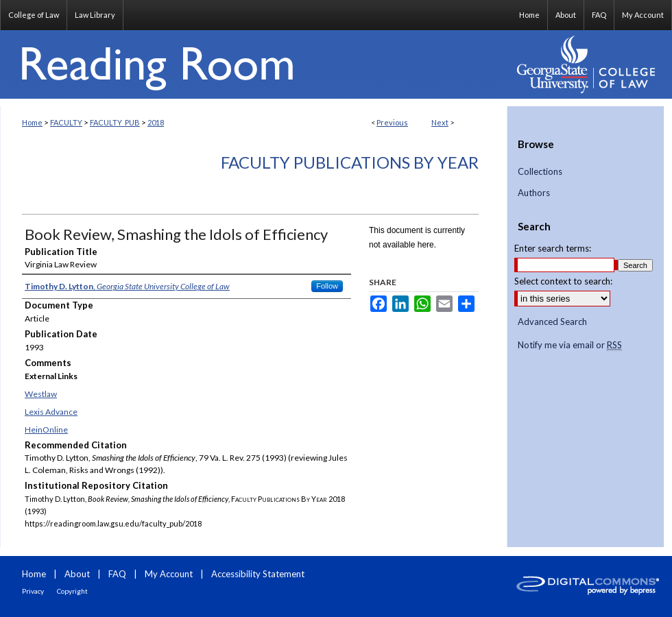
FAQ (117, 574)
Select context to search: (563, 281)
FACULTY (66, 122)
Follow (327, 286)
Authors (534, 193)
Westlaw (41, 394)
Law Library (95, 15)
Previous (392, 122)
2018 (156, 122)
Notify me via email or (570, 346)
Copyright (72, 591)
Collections (540, 172)
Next (440, 122)
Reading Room (254, 64)
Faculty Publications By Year (350, 162)
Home (32, 122)
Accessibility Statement (258, 574)
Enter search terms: (553, 248)
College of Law (34, 15)
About (77, 574)
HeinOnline (46, 430)
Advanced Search (552, 322)
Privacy (33, 591)
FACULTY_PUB (115, 122)
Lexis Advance (51, 412)
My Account (169, 574)
